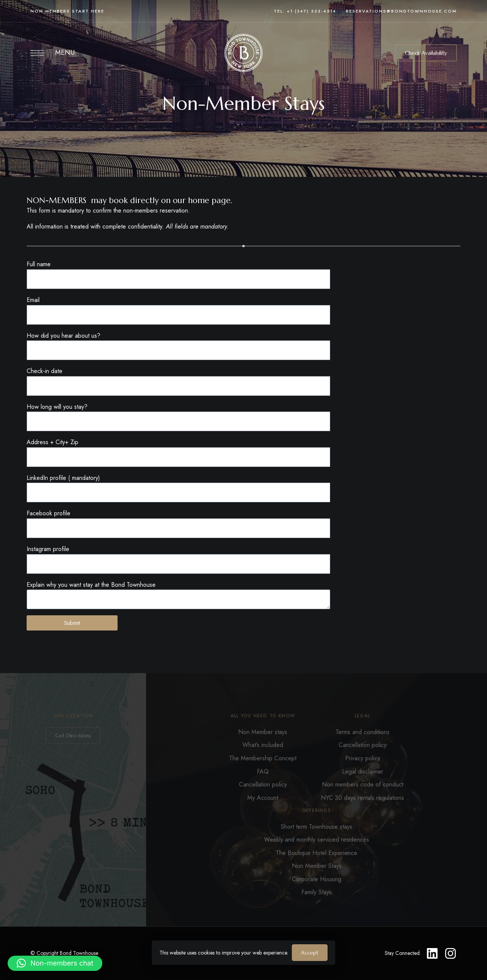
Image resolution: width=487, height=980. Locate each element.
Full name (39, 264)
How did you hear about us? (64, 336)
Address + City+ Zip (53, 442)
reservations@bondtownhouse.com (401, 11)
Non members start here (67, 11)
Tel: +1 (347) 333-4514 (305, 11)
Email (33, 300)
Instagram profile (48, 549)
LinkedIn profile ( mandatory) (63, 478)
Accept (310, 953)
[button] (426, 53)
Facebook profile (49, 513)
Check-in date (45, 371)
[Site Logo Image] (243, 53)
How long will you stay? (57, 407)
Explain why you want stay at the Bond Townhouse (91, 585)
